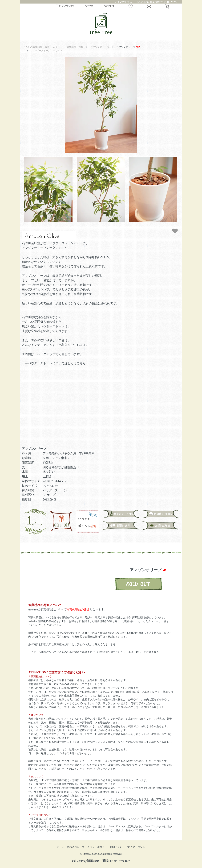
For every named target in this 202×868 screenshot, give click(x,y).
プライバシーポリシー (95, 847)
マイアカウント (136, 847)
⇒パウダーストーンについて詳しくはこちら (55, 363)
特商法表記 (73, 847)
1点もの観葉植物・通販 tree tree (42, 47)
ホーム (61, 847)
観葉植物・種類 (75, 47)
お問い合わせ (117, 847)
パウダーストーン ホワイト (47, 51)
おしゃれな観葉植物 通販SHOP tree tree (101, 861)
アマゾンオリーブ (100, 47)
